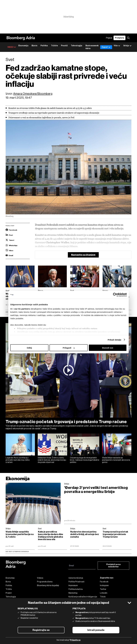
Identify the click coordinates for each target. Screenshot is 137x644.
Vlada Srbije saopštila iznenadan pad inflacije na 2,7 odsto (20, 534)
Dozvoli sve (108, 348)
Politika (44, 46)
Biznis (34, 46)
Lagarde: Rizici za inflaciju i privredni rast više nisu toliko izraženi (18, 460)
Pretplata (119, 38)
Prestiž (64, 46)
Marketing (73, 593)
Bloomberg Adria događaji (48, 585)
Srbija (67, 484)
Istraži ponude (96, 630)
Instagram (104, 585)
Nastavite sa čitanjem (83, 255)
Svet (40, 529)
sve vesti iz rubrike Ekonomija (17, 552)
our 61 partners (22, 309)
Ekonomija (23, 46)
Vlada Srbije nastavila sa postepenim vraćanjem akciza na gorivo (116, 460)
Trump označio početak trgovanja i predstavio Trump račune (66, 422)
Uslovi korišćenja (76, 578)
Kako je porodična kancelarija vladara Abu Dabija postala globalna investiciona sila (51, 536)
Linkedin (104, 593)
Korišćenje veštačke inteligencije (83, 597)
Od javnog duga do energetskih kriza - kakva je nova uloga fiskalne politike (85, 460)
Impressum (73, 585)
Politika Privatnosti (76, 582)
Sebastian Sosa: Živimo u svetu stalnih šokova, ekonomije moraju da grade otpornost (52, 460)
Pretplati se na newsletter (114, 566)
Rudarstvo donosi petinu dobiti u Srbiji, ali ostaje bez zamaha (85, 534)
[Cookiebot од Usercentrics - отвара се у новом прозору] (115, 295)
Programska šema (45, 582)
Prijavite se (75, 640)
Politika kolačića (76, 589)
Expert (106, 47)
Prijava (109, 38)
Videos (40, 578)
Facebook (104, 582)
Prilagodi (69, 348)
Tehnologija (77, 46)
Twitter (103, 589)
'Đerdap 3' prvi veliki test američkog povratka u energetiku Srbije (96, 490)
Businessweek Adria (92, 47)
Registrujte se (41, 630)
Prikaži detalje (115, 340)
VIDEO (12, 47)
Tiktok (103, 597)
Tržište (54, 46)
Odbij (29, 348)
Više (117, 46)
